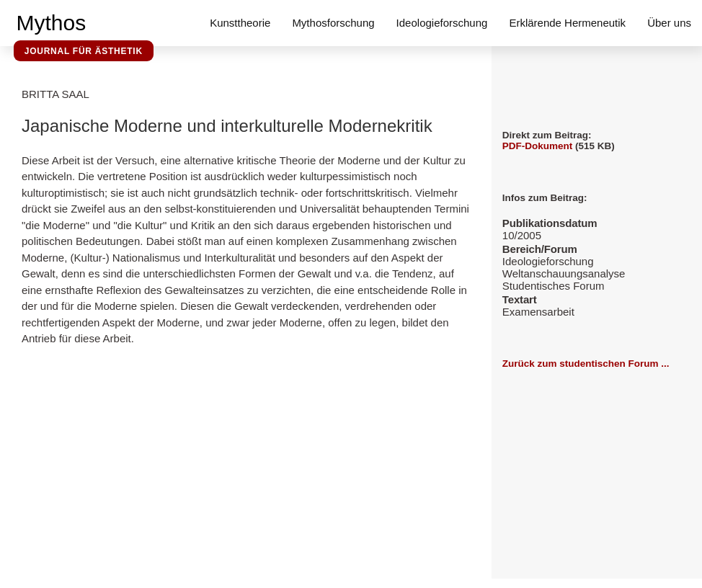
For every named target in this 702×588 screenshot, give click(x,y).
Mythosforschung (333, 23)
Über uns (669, 23)
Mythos (52, 23)
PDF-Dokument (538, 146)
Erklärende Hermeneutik (567, 23)
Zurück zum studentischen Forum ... (586, 364)
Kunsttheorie (240, 23)
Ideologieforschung (442, 23)
